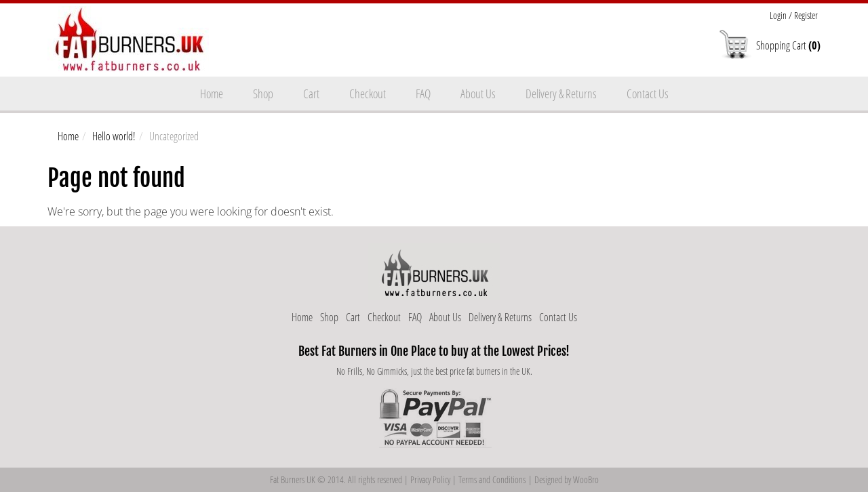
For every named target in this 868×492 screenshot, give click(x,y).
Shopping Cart (788, 45)
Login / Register (794, 15)
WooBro (586, 479)
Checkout (368, 94)
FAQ (423, 94)
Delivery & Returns (561, 94)
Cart (311, 94)
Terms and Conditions (492, 479)
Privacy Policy (430, 479)
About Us (478, 94)
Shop (263, 94)
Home (212, 94)
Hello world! (114, 136)
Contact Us (648, 94)
